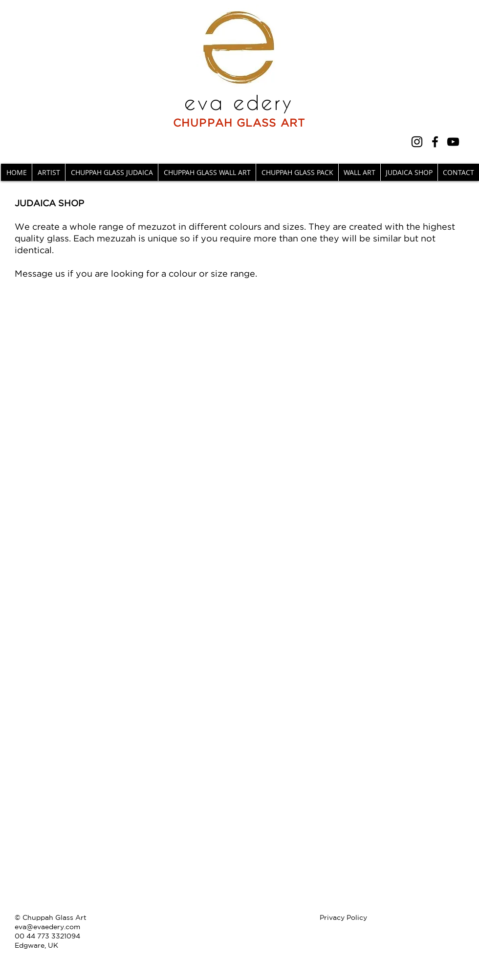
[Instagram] (417, 142)
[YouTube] (453, 142)
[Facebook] (435, 142)
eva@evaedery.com (47, 927)
